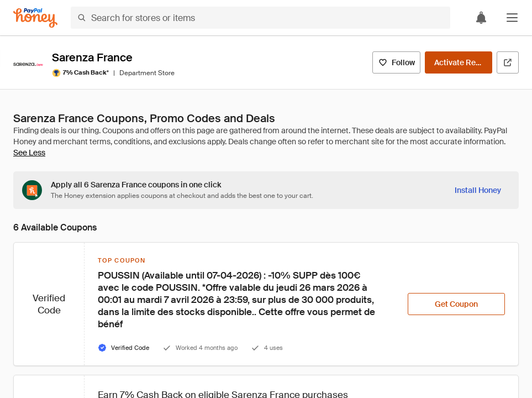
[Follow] (396, 62)
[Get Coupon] (456, 304)
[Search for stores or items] (260, 18)
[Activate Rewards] (459, 62)
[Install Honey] (478, 190)
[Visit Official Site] (508, 62)
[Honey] (35, 18)
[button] (512, 18)
